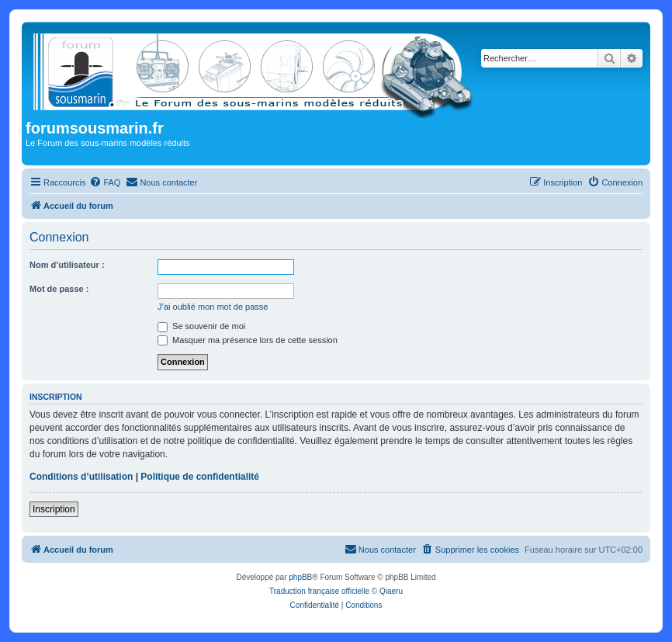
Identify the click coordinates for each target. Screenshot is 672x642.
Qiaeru (391, 591)
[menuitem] (105, 182)
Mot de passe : (59, 289)
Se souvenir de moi (201, 326)
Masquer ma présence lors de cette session (248, 340)
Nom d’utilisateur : (67, 265)
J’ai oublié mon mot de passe (213, 307)
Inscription (54, 509)
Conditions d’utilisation (81, 477)
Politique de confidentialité (200, 477)
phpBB (300, 577)
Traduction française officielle (319, 591)
